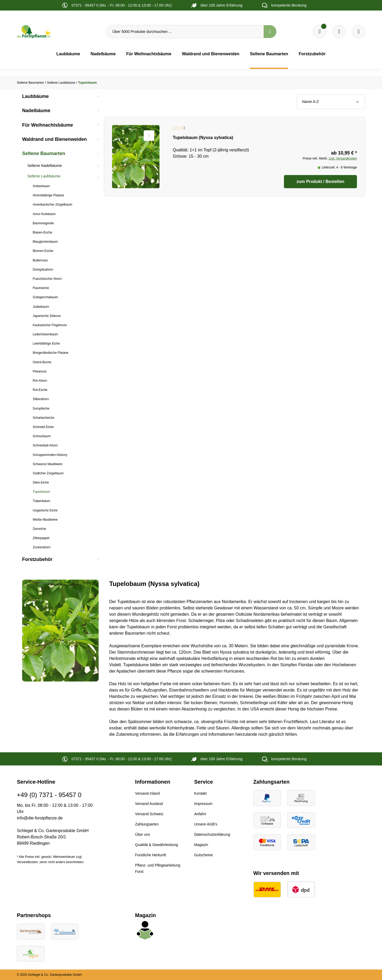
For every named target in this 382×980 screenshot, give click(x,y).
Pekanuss (40, 371)
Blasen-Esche (42, 232)
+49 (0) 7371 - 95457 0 (49, 795)
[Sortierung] (331, 102)
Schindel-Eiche (43, 427)
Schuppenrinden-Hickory (50, 455)
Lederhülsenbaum (45, 334)
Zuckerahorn (42, 547)
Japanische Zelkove (47, 316)
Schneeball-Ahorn (45, 445)
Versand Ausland (149, 804)
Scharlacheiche (43, 418)
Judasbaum (41, 307)
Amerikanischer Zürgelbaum (52, 205)
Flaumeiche (41, 288)
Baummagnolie (43, 223)
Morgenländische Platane (50, 353)
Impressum (203, 804)
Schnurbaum (42, 436)
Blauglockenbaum (45, 242)
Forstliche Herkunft (150, 855)
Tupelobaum (41, 492)
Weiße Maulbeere (45, 520)
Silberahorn (41, 399)
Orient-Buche (42, 362)
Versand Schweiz (149, 814)
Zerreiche (39, 529)
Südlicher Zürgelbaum (48, 473)
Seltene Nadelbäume (45, 166)
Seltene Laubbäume (44, 176)
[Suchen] (270, 32)
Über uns (142, 834)
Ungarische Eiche (45, 510)
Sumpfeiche (41, 409)
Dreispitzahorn (43, 270)
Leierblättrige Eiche (46, 344)
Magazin (201, 845)
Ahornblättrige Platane (48, 195)
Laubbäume (35, 96)
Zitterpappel (41, 538)
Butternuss (40, 260)
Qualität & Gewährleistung (156, 845)
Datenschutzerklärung (212, 834)
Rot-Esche (40, 390)
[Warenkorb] (339, 32)
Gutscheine (203, 855)
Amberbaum (41, 186)
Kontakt (200, 793)
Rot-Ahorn (40, 381)
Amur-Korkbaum (44, 214)
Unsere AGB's (206, 824)
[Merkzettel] (320, 32)
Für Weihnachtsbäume (48, 125)
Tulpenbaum (41, 501)
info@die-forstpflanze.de (40, 818)
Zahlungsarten (147, 824)
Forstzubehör (37, 559)
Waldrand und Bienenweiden (54, 139)
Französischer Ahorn (47, 279)
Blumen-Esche (43, 251)
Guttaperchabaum (45, 297)
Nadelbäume (36, 111)
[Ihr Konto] (359, 32)
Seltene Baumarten (44, 153)
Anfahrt (200, 814)
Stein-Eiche (41, 482)
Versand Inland (147, 793)
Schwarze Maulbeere (48, 464)
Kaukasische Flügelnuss (50, 325)
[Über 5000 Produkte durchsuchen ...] (185, 32)
